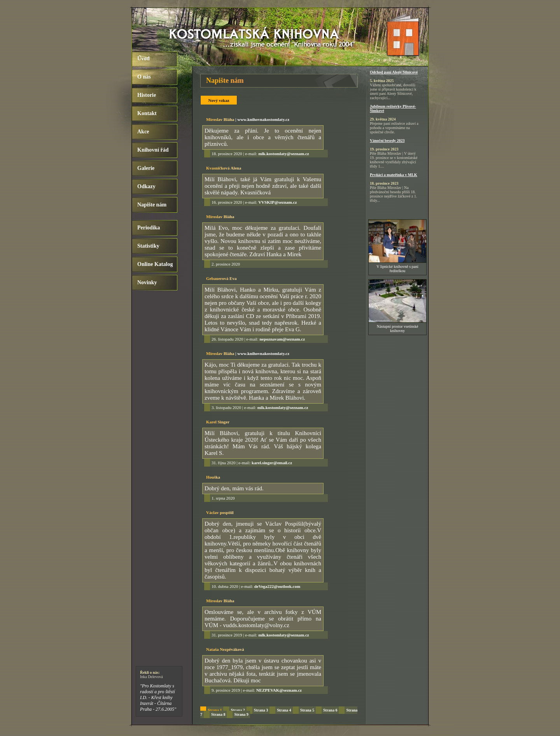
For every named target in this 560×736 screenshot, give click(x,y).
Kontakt (147, 113)
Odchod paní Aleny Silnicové (394, 72)
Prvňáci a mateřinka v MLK (394, 175)
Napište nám (152, 205)
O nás (144, 77)
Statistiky (148, 246)
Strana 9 (241, 714)
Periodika (149, 228)
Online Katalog (155, 264)
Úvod (143, 59)
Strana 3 (261, 710)
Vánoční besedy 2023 (387, 141)
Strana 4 (284, 710)
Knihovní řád (153, 150)
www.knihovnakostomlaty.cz (263, 119)
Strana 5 (307, 710)
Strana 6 (330, 710)
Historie (147, 95)
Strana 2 (238, 710)
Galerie (146, 168)
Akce (143, 132)
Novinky (147, 282)
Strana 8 (218, 714)
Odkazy (146, 186)
